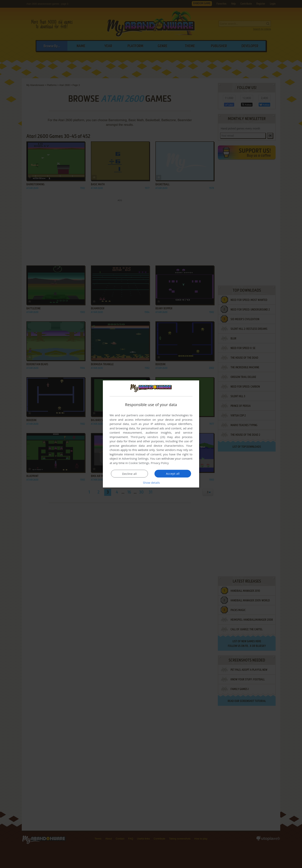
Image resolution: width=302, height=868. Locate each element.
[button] (151, 483)
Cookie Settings (139, 463)
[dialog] (151, 434)
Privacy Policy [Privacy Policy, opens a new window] (160, 463)
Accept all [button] (173, 473)
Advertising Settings (135, 458)
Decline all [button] (129, 474)
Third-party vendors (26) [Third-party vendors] (148, 437)
